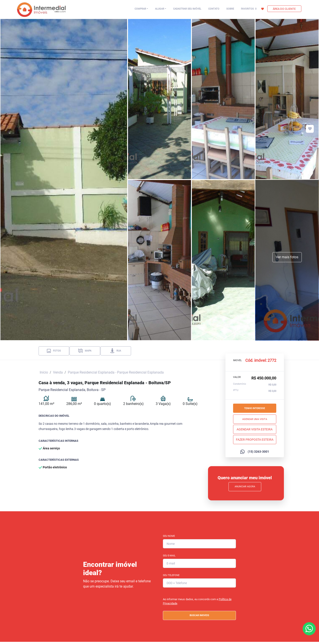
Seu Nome (169, 536)
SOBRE (230, 9)
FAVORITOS (252, 9)
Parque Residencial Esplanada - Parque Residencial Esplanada (116, 372)
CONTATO (214, 9)
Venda (58, 372)
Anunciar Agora (245, 487)
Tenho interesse (255, 408)
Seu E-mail (169, 556)
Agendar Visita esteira (255, 429)
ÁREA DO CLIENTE (284, 9)
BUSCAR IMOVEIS (199, 615)
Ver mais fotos (287, 257)
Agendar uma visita (255, 419)
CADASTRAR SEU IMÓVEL (187, 9)
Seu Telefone (171, 575)
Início (44, 372)
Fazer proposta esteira (255, 439)
